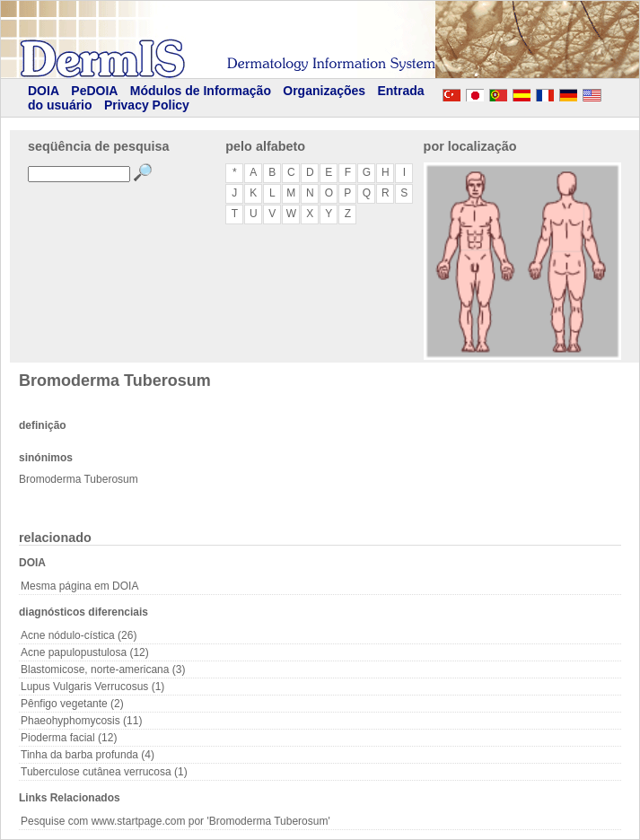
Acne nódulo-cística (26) (79, 635)
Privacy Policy (147, 105)
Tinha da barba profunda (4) (88, 755)
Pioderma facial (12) (69, 738)
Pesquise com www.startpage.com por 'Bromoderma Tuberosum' (175, 821)
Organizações (324, 91)
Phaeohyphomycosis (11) (81, 721)
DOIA (44, 91)
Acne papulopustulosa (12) (85, 652)
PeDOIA (94, 91)
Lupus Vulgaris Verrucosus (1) (92, 687)
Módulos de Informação (201, 91)
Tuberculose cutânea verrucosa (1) (104, 772)
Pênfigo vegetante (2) (72, 704)
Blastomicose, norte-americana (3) (103, 669)
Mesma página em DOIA (79, 586)
